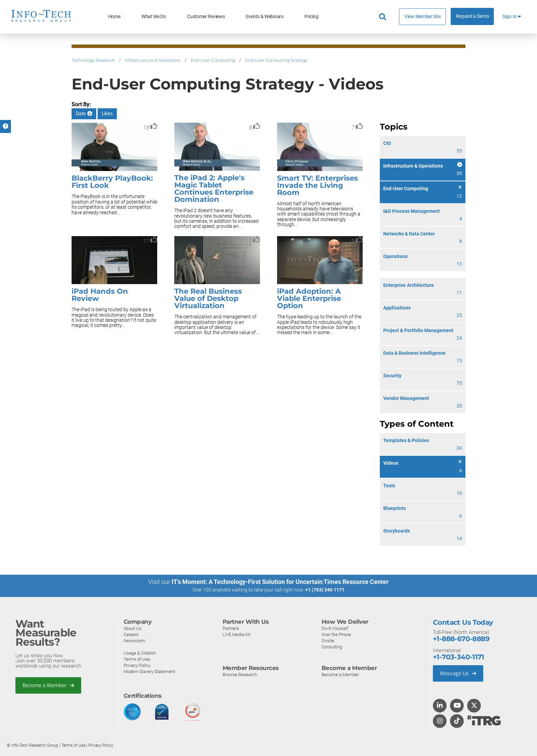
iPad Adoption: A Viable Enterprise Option (309, 298)
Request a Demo (472, 16)
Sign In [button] (512, 17)
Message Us (458, 673)
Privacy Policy (137, 665)
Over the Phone (336, 635)
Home (114, 17)
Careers (131, 635)
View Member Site (422, 16)
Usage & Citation (140, 653)
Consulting (332, 647)
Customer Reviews (206, 17)
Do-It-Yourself (335, 628)
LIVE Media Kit (236, 635)
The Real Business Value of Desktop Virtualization (208, 298)
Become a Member (48, 685)
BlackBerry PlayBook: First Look (112, 182)
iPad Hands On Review (100, 295)
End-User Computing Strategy (276, 60)
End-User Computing (213, 60)
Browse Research (240, 675)
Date (84, 114)
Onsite (328, 641)
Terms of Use (137, 659)
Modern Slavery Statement (149, 672)
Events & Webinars (265, 17)
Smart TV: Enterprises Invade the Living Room (317, 185)
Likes (107, 114)
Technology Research (93, 60)
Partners (231, 628)
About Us (133, 628)
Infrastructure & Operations (153, 60)
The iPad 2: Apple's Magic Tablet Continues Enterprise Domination (214, 188)
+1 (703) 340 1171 (325, 590)
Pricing (311, 17)
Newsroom (134, 641)
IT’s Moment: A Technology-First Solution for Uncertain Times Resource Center (280, 582)
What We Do (154, 17)
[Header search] (384, 17)
